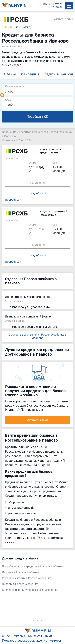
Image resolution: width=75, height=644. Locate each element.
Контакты (35, 636)
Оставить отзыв (38, 420)
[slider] (2, 95)
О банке (10, 74)
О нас (6, 636)
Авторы (55, 640)
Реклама (19, 636)
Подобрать (37, 116)
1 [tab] (34, 620)
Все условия (38, 183)
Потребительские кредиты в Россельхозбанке (32, 566)
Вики (48, 636)
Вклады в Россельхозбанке (20, 584)
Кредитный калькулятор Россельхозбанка (30, 590)
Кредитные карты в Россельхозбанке (27, 578)
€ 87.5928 (55, 7)
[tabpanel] (35, 575)
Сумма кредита (15, 86)
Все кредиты (29, 74)
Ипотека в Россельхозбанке (20, 572)
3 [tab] (42, 620)
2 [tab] (38, 620)
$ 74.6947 (55, 4)
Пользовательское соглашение (24, 640)
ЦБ (45, 4)
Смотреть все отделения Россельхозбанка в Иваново (38, 336)
